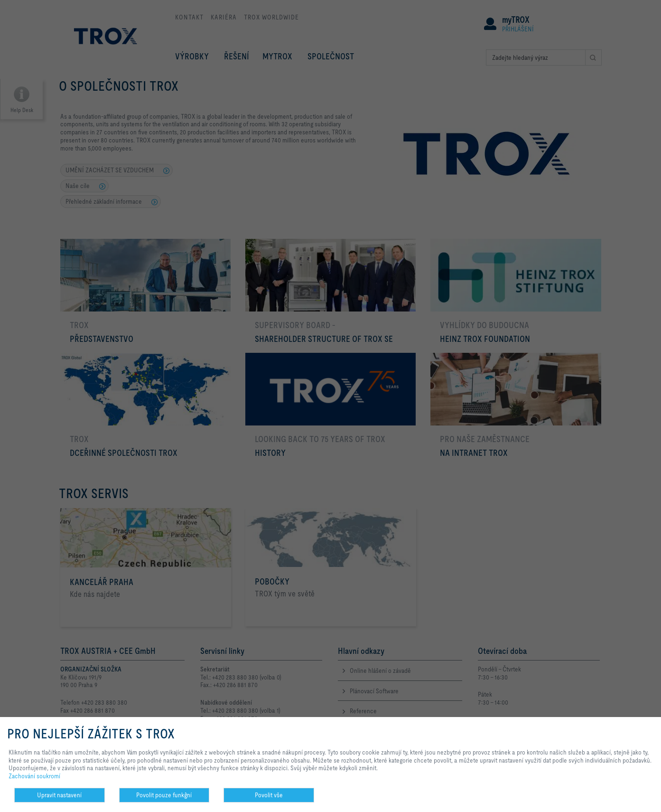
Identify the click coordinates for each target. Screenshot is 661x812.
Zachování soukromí (34, 776)
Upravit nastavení (59, 795)
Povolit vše (269, 795)
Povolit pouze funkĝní (164, 795)
